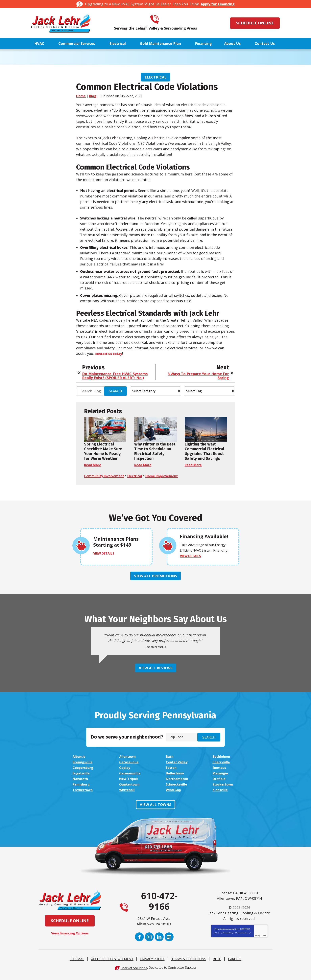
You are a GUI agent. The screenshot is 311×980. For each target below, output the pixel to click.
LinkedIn (159, 942)
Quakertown (130, 789)
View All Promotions (155, 581)
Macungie (221, 778)
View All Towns (155, 810)
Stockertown (224, 789)
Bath (170, 762)
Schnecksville (177, 789)
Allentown (128, 762)
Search (115, 391)
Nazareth (81, 784)
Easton (172, 773)
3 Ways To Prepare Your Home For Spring (198, 376)
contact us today (110, 353)
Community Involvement (106, 476)
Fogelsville (82, 778)
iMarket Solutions (134, 973)
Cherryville (222, 767)
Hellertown (176, 778)
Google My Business (169, 942)
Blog (93, 96)
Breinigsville (84, 767)
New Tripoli (130, 784)
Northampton (178, 784)
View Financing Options (70, 938)
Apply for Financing (218, 4)
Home (81, 96)
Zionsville (221, 795)
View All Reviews (156, 673)
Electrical (155, 77)
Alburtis (80, 762)
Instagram (149, 942)
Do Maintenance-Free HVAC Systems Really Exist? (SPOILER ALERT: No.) (115, 376)
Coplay (125, 773)
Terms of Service (242, 938)
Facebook (139, 942)
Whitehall (128, 795)
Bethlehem (222, 762)
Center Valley (178, 767)
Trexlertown (84, 795)
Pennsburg (82, 789)
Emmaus (220, 773)
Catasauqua (130, 767)
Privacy (258, 941)
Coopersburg (84, 773)
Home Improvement (169, 476)
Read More (94, 465)
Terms (264, 941)
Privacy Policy (228, 938)
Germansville (131, 778)
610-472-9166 (161, 19)
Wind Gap (174, 795)
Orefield (220, 784)
